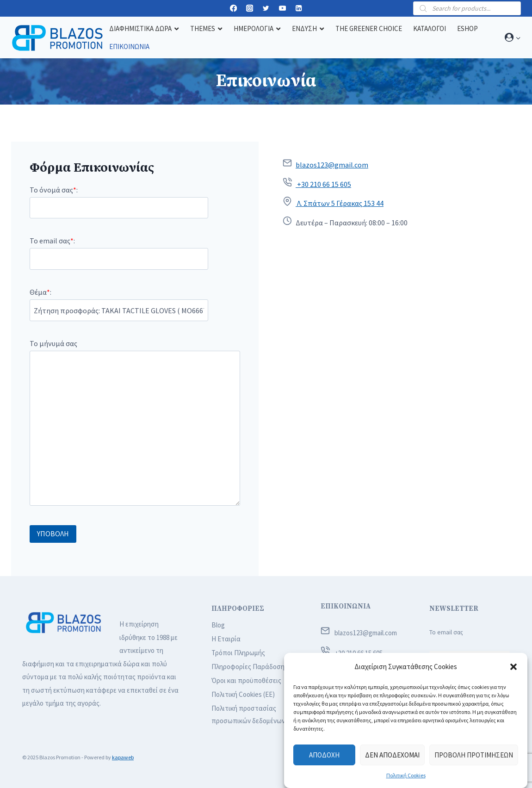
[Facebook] (233, 9)
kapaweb (123, 757)
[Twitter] (266, 9)
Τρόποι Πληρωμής (238, 653)
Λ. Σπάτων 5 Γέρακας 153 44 (340, 203)
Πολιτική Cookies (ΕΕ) (243, 694)
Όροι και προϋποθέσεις (246, 680)
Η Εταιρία (226, 639)
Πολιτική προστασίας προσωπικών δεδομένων (248, 714)
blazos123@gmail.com (332, 165)
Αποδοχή (324, 755)
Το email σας (446, 632)
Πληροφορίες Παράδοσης (250, 667)
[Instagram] (250, 9)
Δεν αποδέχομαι (392, 755)
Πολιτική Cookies (406, 775)
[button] (513, 667)
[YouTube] (282, 9)
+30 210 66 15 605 (323, 184)
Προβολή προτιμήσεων (474, 755)
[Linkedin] (299, 9)
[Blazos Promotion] (57, 38)
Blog (218, 625)
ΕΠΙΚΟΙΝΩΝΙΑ (346, 606)
